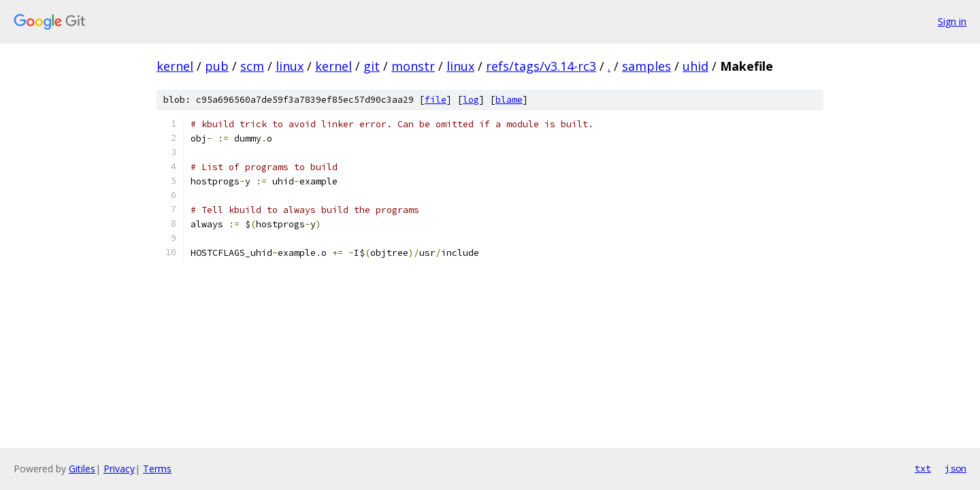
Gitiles (82, 469)
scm (252, 66)
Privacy (119, 469)
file (436, 100)
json (955, 468)
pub (217, 66)
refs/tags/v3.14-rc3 (541, 66)
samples (647, 66)
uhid (696, 66)
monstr (413, 66)
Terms (157, 469)
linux (290, 66)
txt (923, 468)
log (471, 100)
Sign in (952, 21)
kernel (175, 66)
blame (509, 100)
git (372, 66)
